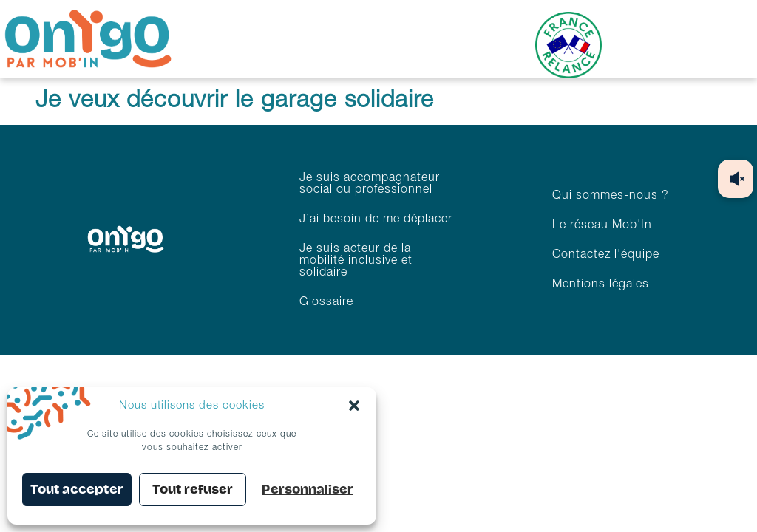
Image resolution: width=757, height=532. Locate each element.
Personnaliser (308, 490)
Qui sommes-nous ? (611, 196)
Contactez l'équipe (606, 255)
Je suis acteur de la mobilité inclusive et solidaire (356, 261)
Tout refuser (193, 490)
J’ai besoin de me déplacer (376, 219)
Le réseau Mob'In (602, 225)
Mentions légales (601, 284)
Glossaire (326, 302)
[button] (354, 406)
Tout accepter (77, 490)
